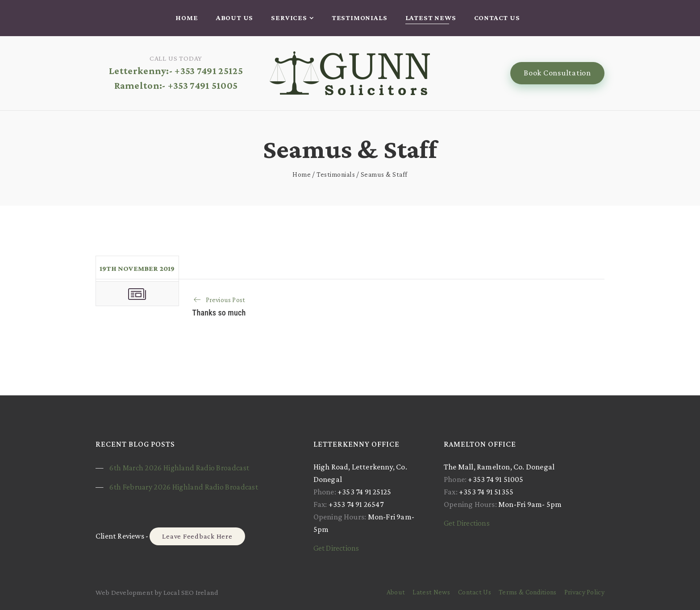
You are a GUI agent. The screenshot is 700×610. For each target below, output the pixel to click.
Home (187, 18)
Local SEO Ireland (191, 592)
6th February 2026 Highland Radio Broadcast (184, 487)
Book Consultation (557, 73)
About (396, 592)
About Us (235, 18)
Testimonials (360, 18)
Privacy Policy (584, 592)
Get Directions (336, 548)
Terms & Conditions (527, 592)
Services (289, 18)
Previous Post (226, 300)
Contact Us (497, 18)
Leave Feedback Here (197, 536)
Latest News (431, 18)
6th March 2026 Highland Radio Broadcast (179, 468)
